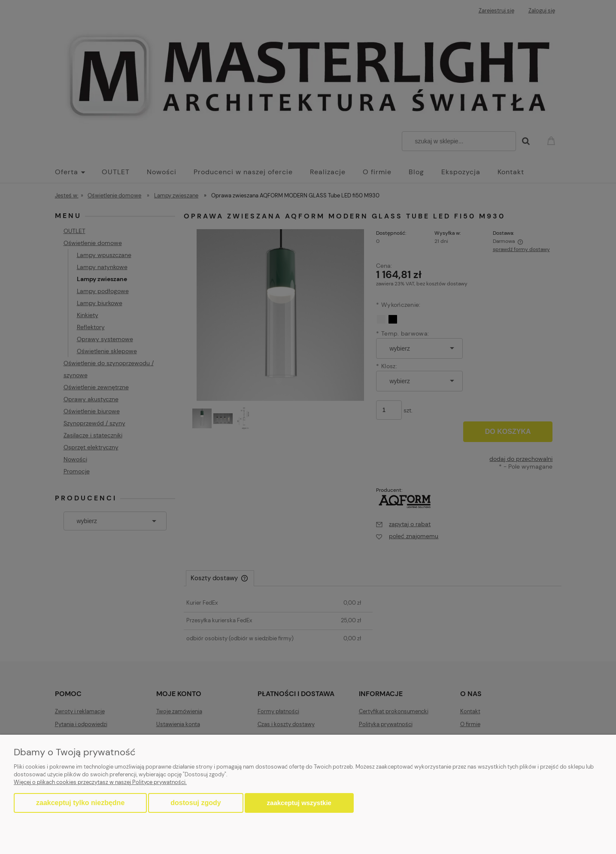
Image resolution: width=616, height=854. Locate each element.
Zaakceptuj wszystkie (299, 803)
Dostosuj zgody (196, 803)
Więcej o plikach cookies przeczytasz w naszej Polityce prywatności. (100, 782)
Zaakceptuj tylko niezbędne (80, 803)
